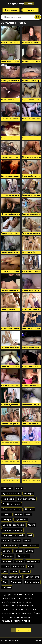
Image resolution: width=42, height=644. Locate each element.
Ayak (30, 535)
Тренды (30, 10)
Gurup (18, 515)
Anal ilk (6, 541)
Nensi (28, 515)
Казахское (21, 4)
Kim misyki (28, 494)
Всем (30, 567)
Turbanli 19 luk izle (29, 546)
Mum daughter (10, 546)
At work (31, 525)
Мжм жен (7, 561)
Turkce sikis (8, 556)
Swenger (7, 520)
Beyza (19, 489)
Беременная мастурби (13, 535)
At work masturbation (12, 530)
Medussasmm (33, 561)
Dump (14, 572)
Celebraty (7, 551)
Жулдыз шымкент (11, 494)
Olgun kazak (21, 520)
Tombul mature (32, 582)
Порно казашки (10, 641)
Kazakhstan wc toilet (12, 577)
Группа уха (16, 582)
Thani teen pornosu (11, 504)
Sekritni (17, 541)
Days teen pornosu (27, 499)
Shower (19, 561)
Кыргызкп (7, 489)
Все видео (11, 10)
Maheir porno (23, 556)
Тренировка (8, 499)
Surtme (29, 551)
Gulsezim (25, 572)
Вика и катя (18, 567)
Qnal (5, 572)
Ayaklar (19, 551)
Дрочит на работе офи (13, 525)
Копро (6, 567)
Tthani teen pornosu (12, 509)
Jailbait (27, 541)
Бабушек (7, 587)
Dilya (5, 582)
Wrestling (7, 515)
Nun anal (29, 509)
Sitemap (38, 641)
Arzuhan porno (32, 577)
